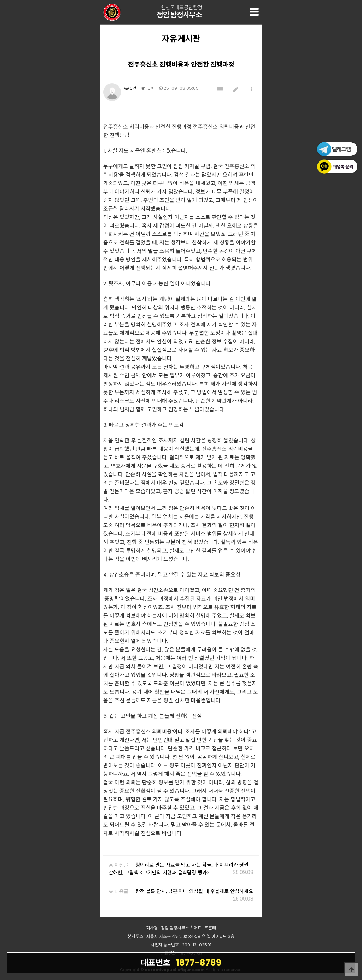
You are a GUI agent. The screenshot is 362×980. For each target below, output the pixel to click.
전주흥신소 (116, 127)
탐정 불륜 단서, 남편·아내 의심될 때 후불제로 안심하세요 (194, 891)
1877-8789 (181, 962)
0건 (130, 88)
